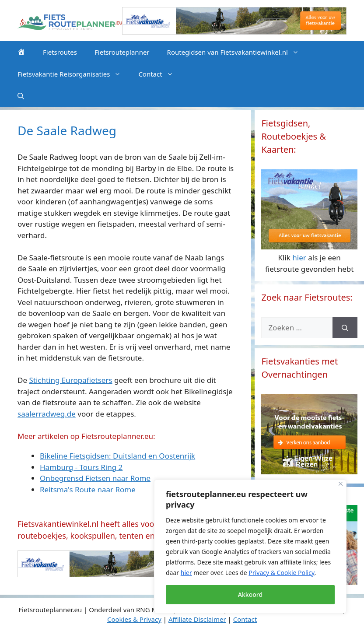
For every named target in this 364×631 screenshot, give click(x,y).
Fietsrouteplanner (122, 52)
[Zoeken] (345, 328)
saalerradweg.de (47, 414)
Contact (160, 74)
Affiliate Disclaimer (197, 619)
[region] (250, 547)
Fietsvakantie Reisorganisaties (73, 74)
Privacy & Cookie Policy (281, 573)
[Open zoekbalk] (21, 96)
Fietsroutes (60, 52)
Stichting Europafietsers (70, 380)
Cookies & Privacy (134, 619)
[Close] (341, 484)
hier (186, 573)
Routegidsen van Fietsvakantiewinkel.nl (237, 52)
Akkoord (250, 594)
